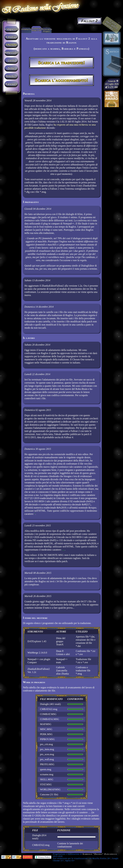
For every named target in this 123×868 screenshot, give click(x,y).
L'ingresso (11, 29)
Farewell (11, 84)
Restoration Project (46, 30)
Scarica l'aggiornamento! (61, 80)
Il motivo (11, 37)
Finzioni (11, 45)
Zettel (11, 68)
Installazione (26, 29)
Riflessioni (11, 53)
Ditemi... (11, 76)
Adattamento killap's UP (36, 29)
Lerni (11, 61)
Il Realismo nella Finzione (39, 8)
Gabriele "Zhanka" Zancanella (100, 854)
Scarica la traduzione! (61, 63)
